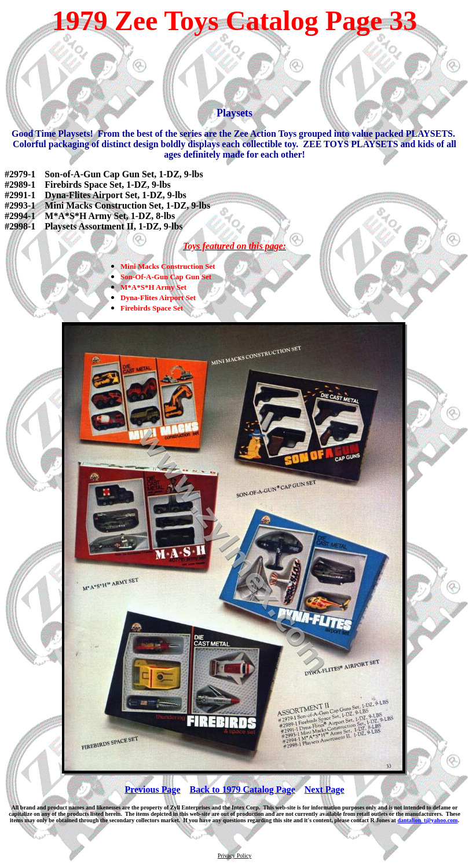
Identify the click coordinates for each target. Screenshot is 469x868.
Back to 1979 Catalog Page (243, 789)
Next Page (325, 789)
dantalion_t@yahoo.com (427, 820)
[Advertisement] (235, 72)
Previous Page (152, 789)
